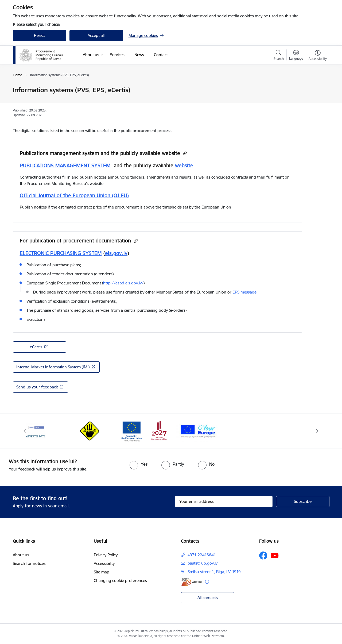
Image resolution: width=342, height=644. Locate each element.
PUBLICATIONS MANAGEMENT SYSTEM (65, 165)
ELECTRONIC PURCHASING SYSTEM (61, 253)
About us (21, 555)
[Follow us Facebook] (263, 556)
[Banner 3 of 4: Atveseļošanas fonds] (144, 431)
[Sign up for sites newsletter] (303, 502)
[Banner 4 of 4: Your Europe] (198, 431)
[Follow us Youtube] (275, 555)
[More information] (207, 582)
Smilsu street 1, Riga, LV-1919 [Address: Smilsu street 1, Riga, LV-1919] (214, 572)
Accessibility (104, 563)
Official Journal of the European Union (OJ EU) (74, 195)
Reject (39, 35)
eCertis (36, 347)
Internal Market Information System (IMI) (53, 367)
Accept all (96, 35)
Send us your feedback (37, 387)
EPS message (244, 292)
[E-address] (192, 582)
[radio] (139, 464)
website (184, 165)
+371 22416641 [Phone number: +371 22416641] (202, 555)
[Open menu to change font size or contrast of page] (318, 56)
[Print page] (316, 88)
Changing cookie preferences (120, 581)
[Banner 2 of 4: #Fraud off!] (90, 431)
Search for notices (29, 563)
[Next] (317, 431)
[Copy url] (184, 153)
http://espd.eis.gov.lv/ (123, 283)
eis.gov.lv (116, 253)
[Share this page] (316, 101)
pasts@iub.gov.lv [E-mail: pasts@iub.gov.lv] (203, 563)
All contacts (208, 598)
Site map (102, 572)
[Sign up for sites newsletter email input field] (224, 502)
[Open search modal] (279, 56)
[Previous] (25, 431)
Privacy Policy (106, 555)
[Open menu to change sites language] (296, 56)
